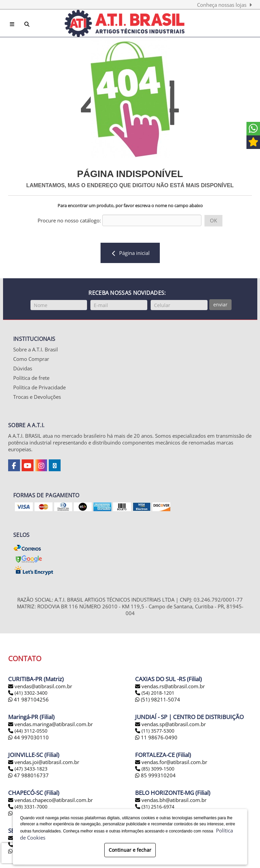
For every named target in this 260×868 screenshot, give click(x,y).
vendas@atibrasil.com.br (43, 686)
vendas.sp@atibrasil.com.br (174, 724)
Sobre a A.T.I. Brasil (36, 349)
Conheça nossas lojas (224, 5)
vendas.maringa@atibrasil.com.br (54, 724)
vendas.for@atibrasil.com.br (174, 762)
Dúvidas (23, 368)
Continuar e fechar (130, 850)
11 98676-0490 (156, 737)
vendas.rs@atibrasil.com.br (173, 686)
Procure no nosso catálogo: (69, 220)
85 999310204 (155, 775)
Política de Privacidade (39, 387)
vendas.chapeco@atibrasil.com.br (54, 800)
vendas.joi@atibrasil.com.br (47, 762)
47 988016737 (28, 775)
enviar (220, 305)
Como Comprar (31, 359)
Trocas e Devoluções (37, 397)
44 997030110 (28, 737)
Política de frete (31, 378)
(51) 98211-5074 (158, 699)
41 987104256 (28, 699)
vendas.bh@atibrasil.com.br (174, 800)
